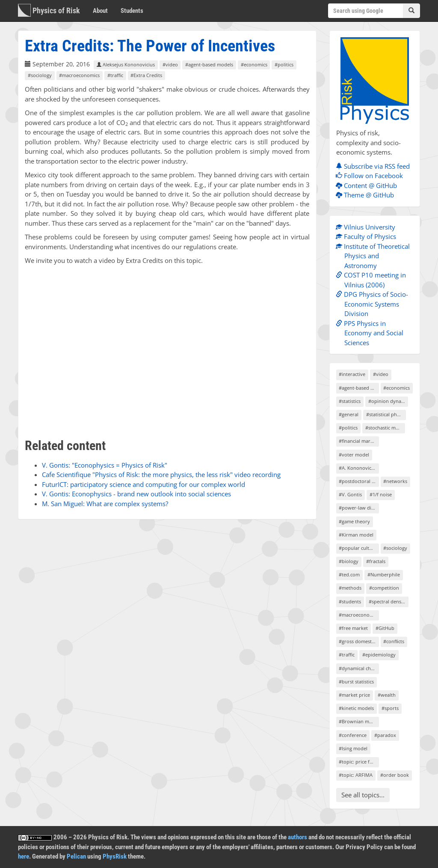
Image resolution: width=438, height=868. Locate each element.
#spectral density (388, 601)
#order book (395, 775)
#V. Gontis (350, 494)
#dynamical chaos (359, 668)
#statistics (350, 401)
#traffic (115, 75)
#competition (384, 588)
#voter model (354, 455)
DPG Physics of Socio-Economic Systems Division (374, 304)
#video (170, 64)
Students (132, 11)
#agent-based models (209, 64)
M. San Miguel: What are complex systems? (105, 504)
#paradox (385, 735)
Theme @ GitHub (367, 195)
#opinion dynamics (388, 401)
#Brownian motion (359, 721)
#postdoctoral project (359, 481)
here (24, 856)
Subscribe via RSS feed (375, 166)
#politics (284, 64)
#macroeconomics (79, 75)
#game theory (354, 521)
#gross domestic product (359, 641)
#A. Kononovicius (358, 468)
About (100, 11)
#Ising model (353, 748)
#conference (353, 735)
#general (349, 414)
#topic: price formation (359, 762)
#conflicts (394, 641)
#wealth (387, 695)
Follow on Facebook (371, 176)
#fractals (376, 561)
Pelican (76, 856)
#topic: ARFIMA (356, 775)
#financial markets (359, 441)
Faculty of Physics (368, 236)
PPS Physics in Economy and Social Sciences (372, 333)
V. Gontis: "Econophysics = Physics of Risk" (105, 465)
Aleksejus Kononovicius (126, 64)
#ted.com (349, 574)
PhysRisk (115, 856)
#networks (395, 481)
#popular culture (358, 548)
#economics (254, 64)
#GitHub (385, 628)
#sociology (40, 75)
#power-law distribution (359, 508)
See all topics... (363, 795)
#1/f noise (381, 494)
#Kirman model (356, 535)
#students (350, 601)
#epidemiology (379, 655)
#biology (349, 561)
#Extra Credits (146, 75)
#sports (390, 708)
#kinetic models (356, 708)
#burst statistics (356, 682)
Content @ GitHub (368, 185)
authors (297, 837)
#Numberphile (384, 574)
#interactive (352, 374)
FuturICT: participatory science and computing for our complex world (144, 484)
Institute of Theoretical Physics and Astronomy (375, 256)
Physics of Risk (49, 10)
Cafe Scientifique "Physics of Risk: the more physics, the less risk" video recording (161, 474)
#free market (353, 628)
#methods (350, 588)
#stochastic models (385, 428)
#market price (354, 695)
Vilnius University (368, 227)
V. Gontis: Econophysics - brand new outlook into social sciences (136, 494)
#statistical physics (386, 414)
